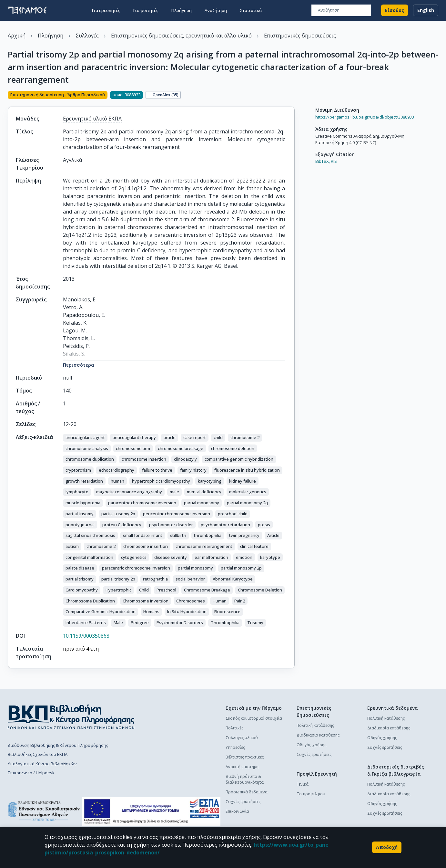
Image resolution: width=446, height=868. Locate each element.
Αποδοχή (387, 847)
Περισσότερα (79, 365)
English (426, 10)
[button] (85, 438)
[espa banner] (152, 811)
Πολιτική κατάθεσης (315, 725)
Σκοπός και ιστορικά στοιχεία (254, 718)
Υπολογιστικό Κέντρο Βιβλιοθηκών (42, 764)
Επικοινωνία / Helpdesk (31, 773)
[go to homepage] (27, 10)
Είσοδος (395, 10)
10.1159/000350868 (86, 636)
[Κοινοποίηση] (292, 96)
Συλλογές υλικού (242, 738)
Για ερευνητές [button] (106, 10)
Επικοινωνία (237, 811)
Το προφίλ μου (311, 794)
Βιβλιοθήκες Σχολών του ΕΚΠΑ (38, 754)
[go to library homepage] (71, 717)
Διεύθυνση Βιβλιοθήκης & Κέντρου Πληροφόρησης (58, 745)
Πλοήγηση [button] (182, 10)
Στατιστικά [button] (251, 10)
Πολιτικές (234, 728)
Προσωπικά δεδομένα (247, 792)
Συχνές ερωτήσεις (243, 802)
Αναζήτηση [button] (216, 10)
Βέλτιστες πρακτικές (245, 757)
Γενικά (303, 784)
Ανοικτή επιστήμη (242, 767)
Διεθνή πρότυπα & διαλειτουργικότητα (245, 779)
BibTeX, (323, 161)
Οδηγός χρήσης (311, 745)
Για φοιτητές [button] (146, 10)
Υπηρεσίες (235, 747)
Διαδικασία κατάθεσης (318, 735)
